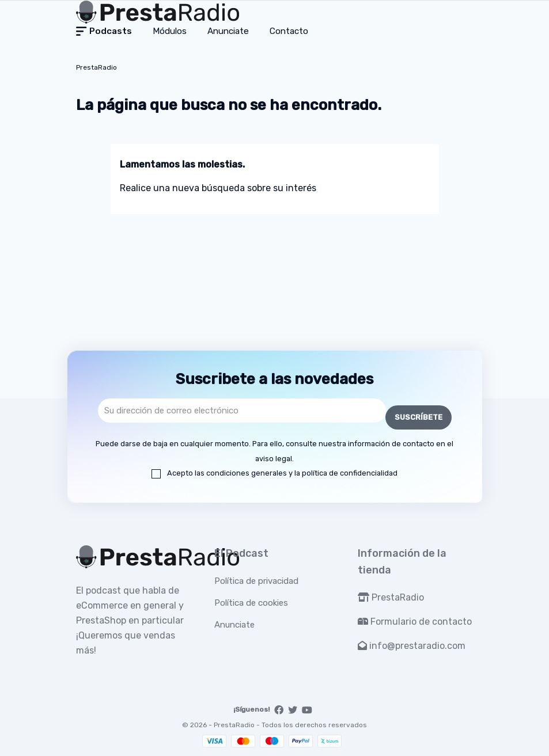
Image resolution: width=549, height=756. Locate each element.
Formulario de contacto (415, 622)
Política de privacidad (256, 581)
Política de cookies (251, 603)
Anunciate (234, 625)
